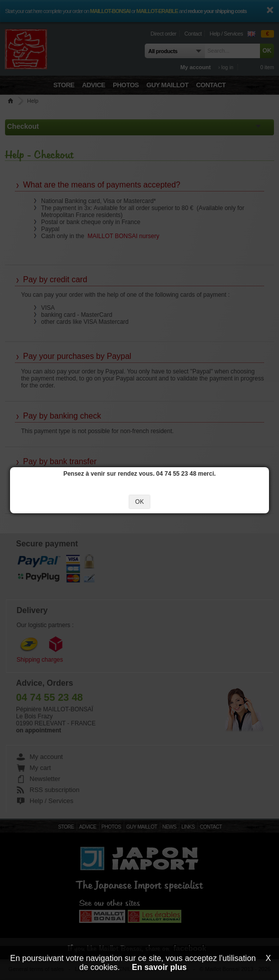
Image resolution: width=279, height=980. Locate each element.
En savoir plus (159, 967)
